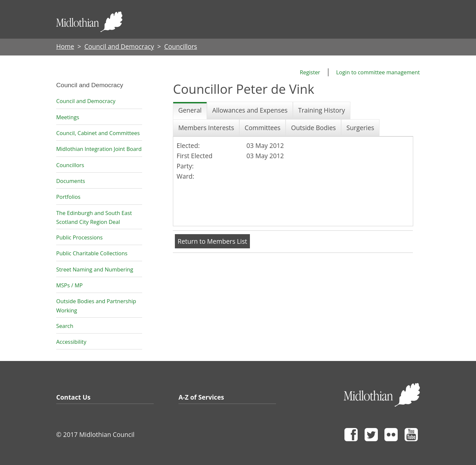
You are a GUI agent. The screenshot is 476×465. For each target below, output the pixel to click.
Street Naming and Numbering (95, 269)
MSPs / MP (69, 285)
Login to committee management (378, 72)
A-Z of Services (201, 397)
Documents (71, 181)
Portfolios (68, 197)
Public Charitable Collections (92, 253)
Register (310, 72)
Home (65, 46)
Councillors (70, 165)
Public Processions (79, 237)
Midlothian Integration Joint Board (99, 149)
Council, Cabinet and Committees (98, 133)
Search (65, 326)
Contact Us (73, 397)
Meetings (68, 117)
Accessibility (71, 342)
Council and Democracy (119, 46)
